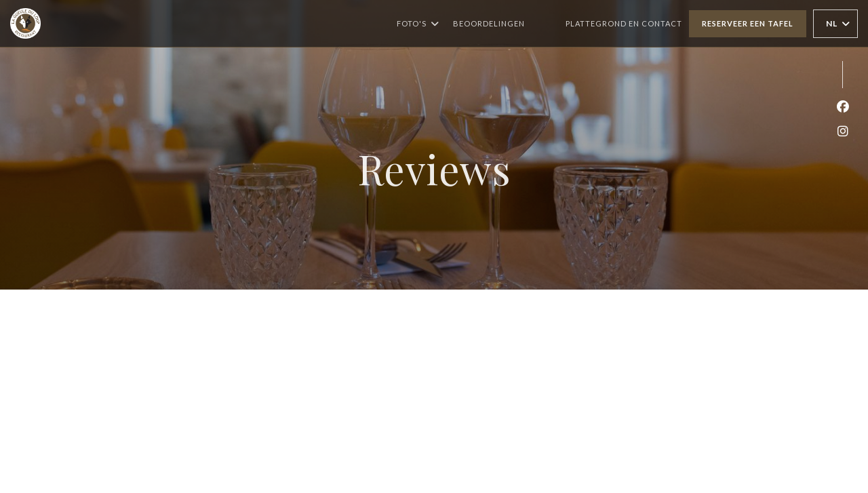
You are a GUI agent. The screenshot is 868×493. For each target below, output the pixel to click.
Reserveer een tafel (748, 23)
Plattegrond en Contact (624, 23)
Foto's (418, 24)
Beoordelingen (489, 23)
